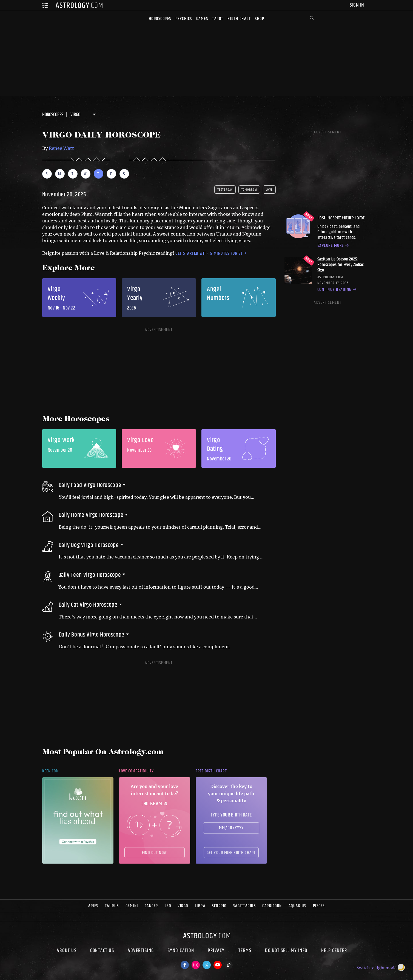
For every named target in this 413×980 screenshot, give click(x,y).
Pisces (319, 906)
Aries (93, 906)
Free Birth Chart (211, 771)
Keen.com (51, 771)
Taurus (112, 906)
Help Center (334, 951)
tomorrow (249, 190)
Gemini (132, 906)
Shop (260, 19)
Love (269, 190)
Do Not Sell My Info (286, 951)
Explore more (334, 246)
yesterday (225, 190)
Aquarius (297, 906)
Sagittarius (245, 906)
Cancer (151, 906)
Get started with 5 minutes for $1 (211, 253)
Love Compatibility (136, 771)
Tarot (218, 19)
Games (202, 19)
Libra (200, 906)
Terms (245, 951)
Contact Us (102, 951)
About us (67, 951)
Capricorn (272, 906)
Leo (168, 906)
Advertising (141, 951)
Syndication (181, 951)
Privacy (216, 951)
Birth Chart (239, 19)
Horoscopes (160, 19)
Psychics (184, 19)
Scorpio (219, 906)
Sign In (358, 5)
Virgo (183, 906)
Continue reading (338, 290)
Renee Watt (61, 148)
